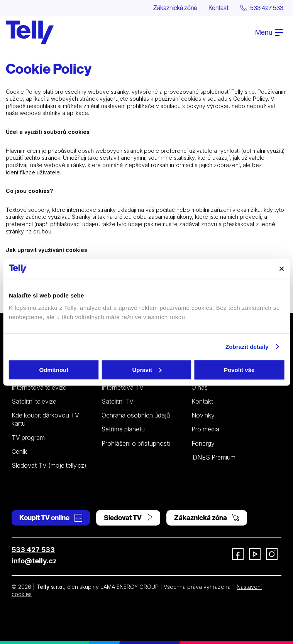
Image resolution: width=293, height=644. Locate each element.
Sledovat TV (128, 518)
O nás (200, 387)
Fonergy (203, 443)
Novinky (203, 415)
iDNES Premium (213, 457)
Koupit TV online (51, 518)
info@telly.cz (34, 561)
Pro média (205, 429)
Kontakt (218, 8)
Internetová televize (39, 387)
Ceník (19, 451)
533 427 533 (33, 550)
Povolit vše (239, 369)
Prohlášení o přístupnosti (136, 443)
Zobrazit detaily (247, 347)
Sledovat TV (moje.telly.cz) (49, 465)
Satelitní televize (34, 401)
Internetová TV (123, 387)
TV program (28, 438)
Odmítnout (54, 369)
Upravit (147, 369)
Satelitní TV (118, 401)
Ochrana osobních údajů (136, 415)
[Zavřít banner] (281, 269)
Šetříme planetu (123, 429)
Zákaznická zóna (175, 8)
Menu (269, 32)
